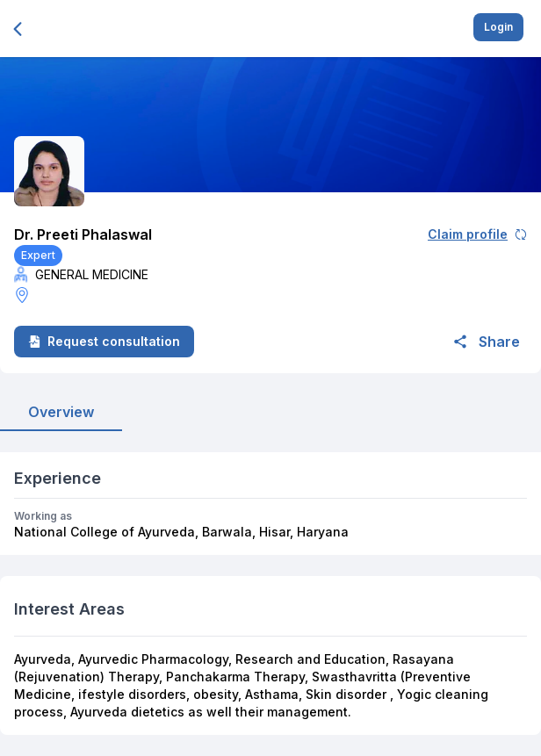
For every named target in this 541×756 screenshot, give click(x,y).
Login (498, 27)
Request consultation (104, 341)
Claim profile (477, 234)
